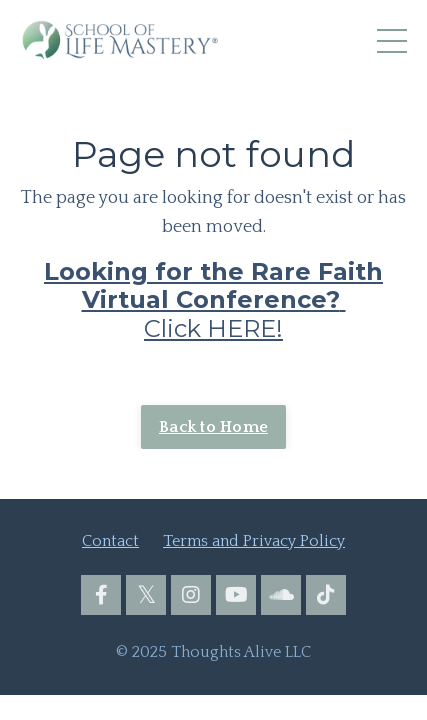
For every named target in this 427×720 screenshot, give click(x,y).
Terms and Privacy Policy (254, 541)
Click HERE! (213, 300)
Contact (110, 541)
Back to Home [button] (213, 427)
